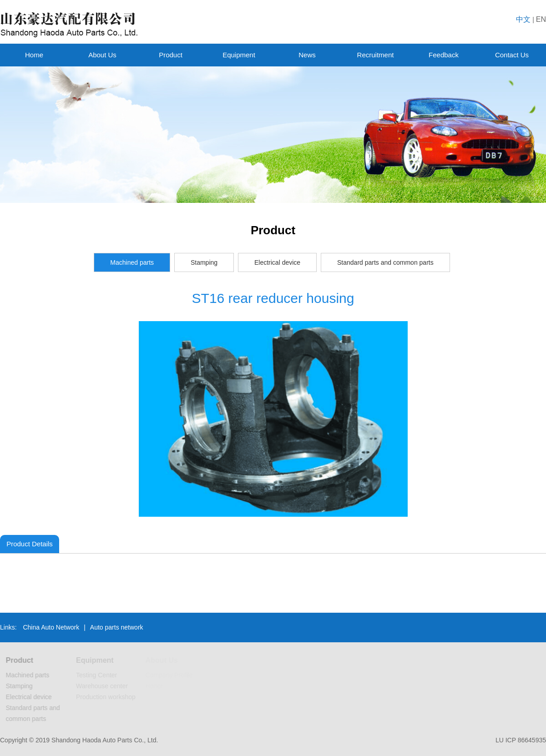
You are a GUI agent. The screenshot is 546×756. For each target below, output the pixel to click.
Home (34, 55)
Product (171, 55)
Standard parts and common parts (385, 262)
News (307, 55)
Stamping (204, 262)
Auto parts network (117, 627)
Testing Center (98, 675)
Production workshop (107, 697)
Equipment (239, 55)
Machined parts (132, 262)
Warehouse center (103, 686)
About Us (102, 55)
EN (541, 19)
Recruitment (376, 55)
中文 (523, 19)
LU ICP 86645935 (521, 740)
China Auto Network (51, 627)
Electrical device (277, 262)
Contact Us (512, 55)
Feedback (444, 55)
